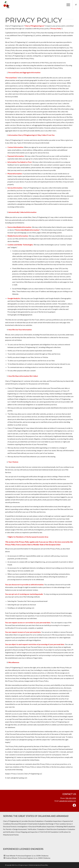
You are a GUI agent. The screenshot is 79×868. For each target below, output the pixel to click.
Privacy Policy (44, 865)
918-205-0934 (71, 798)
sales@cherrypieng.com (68, 801)
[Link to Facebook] (76, 5)
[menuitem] (67, 5)
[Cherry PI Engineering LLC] (6, 5)
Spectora (38, 865)
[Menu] (67, 5)
